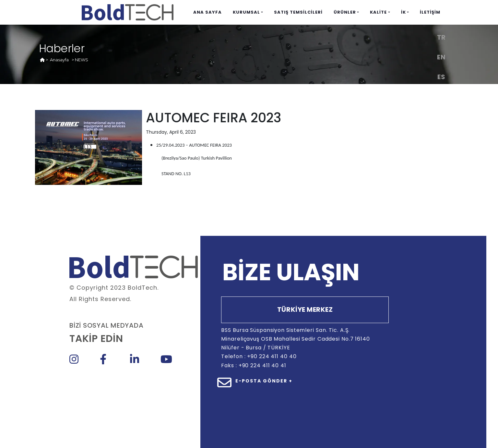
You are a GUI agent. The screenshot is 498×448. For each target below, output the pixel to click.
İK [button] (403, 12)
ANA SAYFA (207, 12)
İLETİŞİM (430, 12)
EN (441, 57)
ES (441, 77)
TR (441, 37)
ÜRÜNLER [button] (345, 12)
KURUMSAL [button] (246, 12)
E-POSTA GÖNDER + (264, 381)
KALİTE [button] (378, 12)
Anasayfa (59, 60)
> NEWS (80, 60)
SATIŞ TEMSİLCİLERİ (298, 12)
